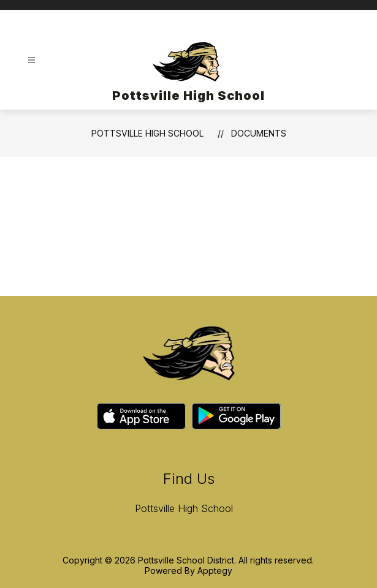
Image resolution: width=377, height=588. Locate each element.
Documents (259, 133)
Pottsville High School (147, 133)
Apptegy (215, 571)
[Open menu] (32, 60)
